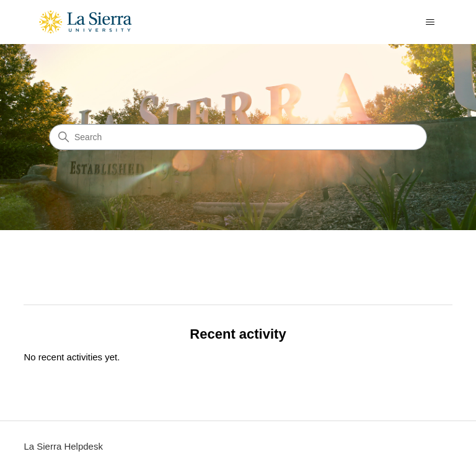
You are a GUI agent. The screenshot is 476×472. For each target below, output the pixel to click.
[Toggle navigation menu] (430, 22)
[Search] (238, 137)
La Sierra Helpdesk (63, 446)
